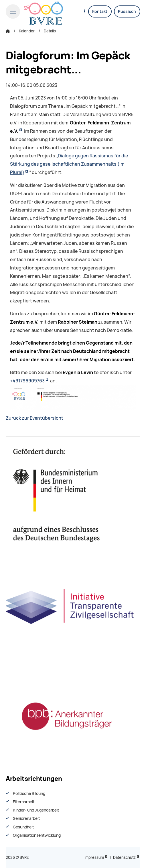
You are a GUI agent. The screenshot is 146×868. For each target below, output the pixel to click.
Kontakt (100, 11)
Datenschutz (124, 858)
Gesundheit (23, 827)
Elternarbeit (24, 802)
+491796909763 (27, 381)
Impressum (94, 858)
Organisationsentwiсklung (37, 835)
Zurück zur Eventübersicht (34, 418)
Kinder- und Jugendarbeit (36, 810)
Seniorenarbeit (26, 818)
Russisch (127, 11)
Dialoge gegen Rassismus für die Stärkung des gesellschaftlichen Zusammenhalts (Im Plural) (69, 164)
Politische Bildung (29, 793)
